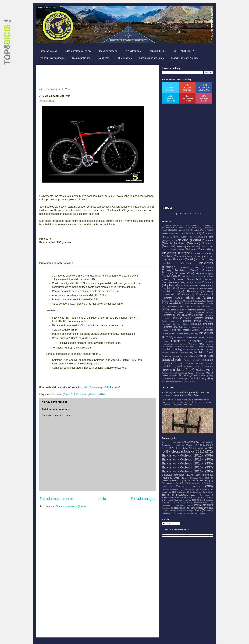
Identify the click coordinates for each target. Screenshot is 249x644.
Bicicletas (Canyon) (177, 253)
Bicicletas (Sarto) (168, 353)
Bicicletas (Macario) (170, 321)
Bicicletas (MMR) (203, 318)
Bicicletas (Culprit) (204, 273)
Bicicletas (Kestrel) (196, 310)
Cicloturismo (189, 490)
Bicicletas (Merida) (172, 327)
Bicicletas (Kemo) (178, 310)
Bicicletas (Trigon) (204, 370)
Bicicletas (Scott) (204, 352)
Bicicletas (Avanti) (170, 234)
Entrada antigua (143, 499)
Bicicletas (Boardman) (187, 243)
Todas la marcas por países (78, 51)
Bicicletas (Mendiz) (202, 324)
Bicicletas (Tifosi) (192, 366)
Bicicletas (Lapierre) (193, 315)
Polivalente (200, 505)
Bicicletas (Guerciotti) (183, 301)
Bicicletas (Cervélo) (184, 259)
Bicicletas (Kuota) (172, 315)
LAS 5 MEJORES (157, 51)
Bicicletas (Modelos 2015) (182, 467)
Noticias (206, 502)
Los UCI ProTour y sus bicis (185, 58)
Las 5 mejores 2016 (187, 500)
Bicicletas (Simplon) (189, 356)
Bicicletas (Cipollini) (176, 263)
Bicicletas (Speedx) (192, 360)
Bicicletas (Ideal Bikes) (195, 304)
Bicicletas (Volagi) (206, 376)
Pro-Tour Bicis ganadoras (52, 58)
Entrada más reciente (56, 499)
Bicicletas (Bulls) (183, 247)
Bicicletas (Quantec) (179, 344)
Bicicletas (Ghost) (173, 298)
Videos (197, 510)
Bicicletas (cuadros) (187, 381)
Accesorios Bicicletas (171, 442)
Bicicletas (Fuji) (187, 294)
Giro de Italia (186, 497)
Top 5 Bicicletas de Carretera (187, 214)
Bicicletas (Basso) (179, 237)
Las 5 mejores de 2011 (180, 503)
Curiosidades (196, 492)
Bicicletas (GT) (205, 294)
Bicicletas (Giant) (199, 298)
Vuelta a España (197, 513)
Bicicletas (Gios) (168, 301)
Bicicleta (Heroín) (169, 225)
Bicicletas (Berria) (188, 240)
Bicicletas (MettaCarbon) (194, 327)
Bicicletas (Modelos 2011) (185, 451)
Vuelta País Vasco (180, 513)
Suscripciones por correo (151, 58)
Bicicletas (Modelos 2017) (177, 475)
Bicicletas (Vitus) (170, 376)
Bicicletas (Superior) (204, 363)
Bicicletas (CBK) (198, 247)
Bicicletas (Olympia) (189, 333)
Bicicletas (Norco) (170, 333)
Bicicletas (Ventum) (169, 373)
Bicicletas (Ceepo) (194, 257)
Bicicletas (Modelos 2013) (182, 459)
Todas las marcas (48, 51)
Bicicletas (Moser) (181, 330)
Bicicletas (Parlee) (197, 337)
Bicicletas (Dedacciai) (194, 276)
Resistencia (180, 508)
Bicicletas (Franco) (170, 294)
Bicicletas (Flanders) (204, 288)
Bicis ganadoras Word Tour (174, 483)
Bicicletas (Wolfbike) (170, 381)
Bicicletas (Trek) (182, 370)
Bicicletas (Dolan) (177, 282)
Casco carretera (196, 483)
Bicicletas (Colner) (190, 267)
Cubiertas (181, 492)
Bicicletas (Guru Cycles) (203, 301)
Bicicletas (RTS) (196, 344)
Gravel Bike (167, 500)
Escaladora (182, 495)
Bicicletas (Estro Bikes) (187, 286)
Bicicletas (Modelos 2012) (182, 455)
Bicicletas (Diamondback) (188, 279)
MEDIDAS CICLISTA (184, 51)
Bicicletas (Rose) (205, 349)
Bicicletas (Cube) (184, 273)
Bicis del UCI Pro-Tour (197, 481)
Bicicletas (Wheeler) (185, 379)
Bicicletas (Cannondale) (199, 250)
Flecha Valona (203, 495)
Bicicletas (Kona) (204, 312)
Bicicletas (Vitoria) (204, 373)
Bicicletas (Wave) (169, 379)
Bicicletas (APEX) (170, 228)
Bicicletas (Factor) (205, 285)
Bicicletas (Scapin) (184, 352)
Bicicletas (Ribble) (205, 347)
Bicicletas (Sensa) (170, 356)
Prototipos (166, 508)
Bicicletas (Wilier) (203, 379)
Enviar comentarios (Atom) (70, 506)
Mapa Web (104, 58)
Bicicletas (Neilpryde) (202, 330)
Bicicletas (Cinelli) (205, 260)
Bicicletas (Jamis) (177, 307)
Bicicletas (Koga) (183, 312)
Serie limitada (197, 508)
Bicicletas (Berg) (196, 237)
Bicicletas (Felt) (170, 288)
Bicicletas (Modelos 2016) (182, 471)
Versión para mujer (184, 511)
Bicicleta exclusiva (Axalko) (189, 225)
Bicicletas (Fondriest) (200, 291)
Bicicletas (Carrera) (173, 256)
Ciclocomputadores (170, 490)
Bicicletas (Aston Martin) (202, 230)
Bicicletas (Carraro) (203, 253)
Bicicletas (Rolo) (190, 350)
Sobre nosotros (124, 58)
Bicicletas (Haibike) (173, 304)
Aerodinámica (191, 442)
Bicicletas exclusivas (172, 481)
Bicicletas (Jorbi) (194, 307)
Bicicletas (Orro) (181, 337)
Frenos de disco (169, 497)
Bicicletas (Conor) (187, 270)
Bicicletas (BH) (190, 233)
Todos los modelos (108, 51)
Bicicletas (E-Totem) (194, 282)
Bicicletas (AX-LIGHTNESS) (191, 228)
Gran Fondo (203, 497)
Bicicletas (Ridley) (172, 349)
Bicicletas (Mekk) (180, 324)
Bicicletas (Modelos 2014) (91, 394)
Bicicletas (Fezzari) (187, 288)
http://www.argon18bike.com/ (102, 387)
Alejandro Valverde (185, 445)
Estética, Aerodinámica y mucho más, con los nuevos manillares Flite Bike (186, 394)
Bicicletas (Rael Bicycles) (185, 347)
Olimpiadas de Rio (183, 505)
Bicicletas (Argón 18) (63, 394)
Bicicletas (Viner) (186, 373)
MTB (196, 502)
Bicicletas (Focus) (173, 291)
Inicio (102, 499)
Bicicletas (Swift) (172, 366)
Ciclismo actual (189, 486)
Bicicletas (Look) (181, 318)
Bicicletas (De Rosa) (173, 276)
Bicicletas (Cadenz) (177, 250)
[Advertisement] (97, 75)
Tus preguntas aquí (82, 58)
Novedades (167, 505)
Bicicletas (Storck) (184, 363)
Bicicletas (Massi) (192, 321)
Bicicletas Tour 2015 (199, 478)
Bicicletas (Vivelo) (188, 376)
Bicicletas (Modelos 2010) (201, 448)
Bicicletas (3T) (207, 225)
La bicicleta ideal (133, 51)
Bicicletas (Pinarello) (187, 341)
